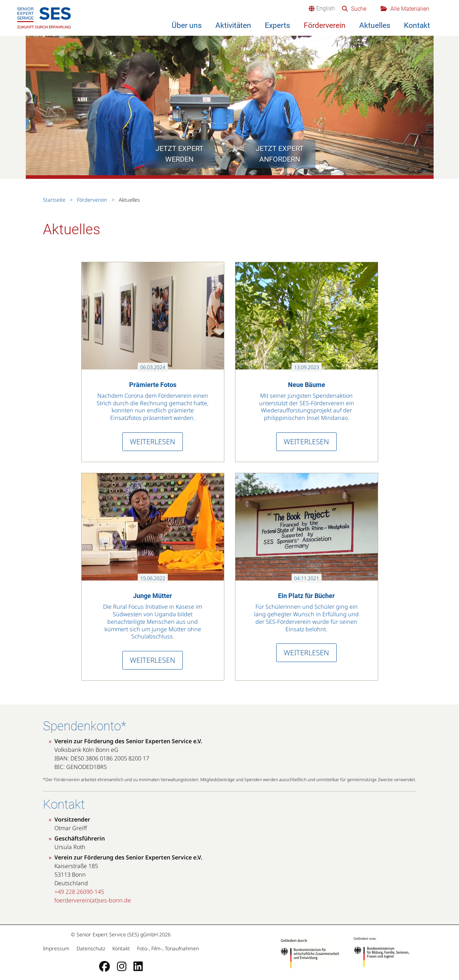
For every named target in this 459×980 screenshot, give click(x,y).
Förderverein (325, 25)
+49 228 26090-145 (79, 892)
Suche (358, 9)
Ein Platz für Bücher (306, 596)
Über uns (187, 25)
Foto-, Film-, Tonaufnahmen (167, 948)
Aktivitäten (233, 25)
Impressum (57, 948)
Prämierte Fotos (153, 385)
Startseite (55, 200)
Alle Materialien (409, 9)
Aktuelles (375, 25)
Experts (277, 25)
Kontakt (417, 25)
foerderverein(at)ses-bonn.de (93, 900)
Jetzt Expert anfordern (280, 154)
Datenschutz (91, 948)
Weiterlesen (153, 442)
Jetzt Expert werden (180, 154)
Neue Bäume (307, 385)
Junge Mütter (153, 596)
